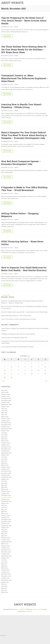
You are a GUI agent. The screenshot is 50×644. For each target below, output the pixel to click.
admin (16, 27)
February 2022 (6, 491)
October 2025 (5, 402)
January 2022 (5, 493)
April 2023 (4, 463)
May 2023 (4, 461)
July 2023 (4, 457)
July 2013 (4, 560)
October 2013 (5, 554)
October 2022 (5, 475)
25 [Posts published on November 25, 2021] (25, 374)
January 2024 (5, 445)
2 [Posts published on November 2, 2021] (11, 363)
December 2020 (6, 520)
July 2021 (4, 505)
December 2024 (6, 423)
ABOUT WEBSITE (12, 3)
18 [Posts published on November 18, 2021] (25, 370)
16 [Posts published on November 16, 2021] (11, 370)
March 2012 (5, 592)
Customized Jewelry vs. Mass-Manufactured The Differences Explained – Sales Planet (25, 78)
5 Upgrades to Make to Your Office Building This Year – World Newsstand (24, 189)
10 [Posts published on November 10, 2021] (18, 367)
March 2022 (5, 489)
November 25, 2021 (7, 56)
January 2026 (5, 396)
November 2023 (6, 449)
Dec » (47, 381)
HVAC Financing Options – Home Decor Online (22, 243)
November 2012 (6, 576)
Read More (7, 36)
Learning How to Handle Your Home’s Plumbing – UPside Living (21, 106)
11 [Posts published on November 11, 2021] (25, 367)
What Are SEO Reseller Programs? (23, 347)
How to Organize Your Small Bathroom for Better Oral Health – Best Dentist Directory (24, 269)
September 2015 (6, 542)
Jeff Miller (4, 334)
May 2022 (4, 485)
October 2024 (6, 427)
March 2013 (5, 568)
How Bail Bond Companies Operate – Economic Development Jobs (21, 163)
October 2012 (5, 578)
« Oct (3, 381)
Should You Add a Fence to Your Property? (22, 334)
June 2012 (4, 586)
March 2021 (5, 513)
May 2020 (4, 534)
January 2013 (5, 572)
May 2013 (4, 564)
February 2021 (6, 516)
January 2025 (5, 421)
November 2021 (6, 497)
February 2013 (6, 570)
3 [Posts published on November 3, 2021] (18, 363)
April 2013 (4, 566)
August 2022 (5, 479)
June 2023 (4, 459)
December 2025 (6, 398)
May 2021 (4, 509)
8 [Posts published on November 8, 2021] (5, 367)
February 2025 (6, 419)
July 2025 (4, 409)
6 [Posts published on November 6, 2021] (38, 363)
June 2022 (4, 483)
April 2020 (4, 536)
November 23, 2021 (7, 111)
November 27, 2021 (7, 27)
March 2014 (5, 544)
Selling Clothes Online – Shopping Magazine (20, 215)
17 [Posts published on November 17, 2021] (18, 370)
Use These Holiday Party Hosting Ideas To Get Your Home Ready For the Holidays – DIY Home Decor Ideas (24, 49)
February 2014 (6, 546)
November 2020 (6, 522)
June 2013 (4, 562)
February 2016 (6, 538)
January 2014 (5, 548)
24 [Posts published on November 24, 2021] (18, 374)
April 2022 (4, 487)
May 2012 (4, 588)
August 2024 (5, 431)
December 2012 (6, 574)
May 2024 (4, 437)
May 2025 (4, 413)
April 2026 (4, 390)
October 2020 (6, 524)
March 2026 (5, 392)
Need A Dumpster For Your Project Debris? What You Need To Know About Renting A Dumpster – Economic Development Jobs (24, 135)
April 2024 (4, 439)
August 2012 (5, 582)
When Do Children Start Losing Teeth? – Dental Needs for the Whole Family (24, 312)
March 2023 (5, 465)
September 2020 (6, 526)
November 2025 (6, 400)
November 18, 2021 (7, 167)
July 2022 (4, 481)
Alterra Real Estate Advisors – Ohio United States (16, 316)
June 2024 (4, 435)
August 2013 (5, 558)
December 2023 (6, 447)
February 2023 (6, 467)
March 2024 (5, 441)
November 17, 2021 (7, 274)
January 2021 (5, 518)
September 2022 (6, 477)
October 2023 (5, 451)
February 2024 (6, 443)
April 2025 (4, 415)
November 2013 (6, 552)
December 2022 (6, 471)
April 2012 (4, 590)
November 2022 (6, 473)
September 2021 (6, 501)
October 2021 (5, 499)
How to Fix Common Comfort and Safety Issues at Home (19, 319)
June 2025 (4, 411)
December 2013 (6, 550)
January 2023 (5, 469)
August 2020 (5, 528)
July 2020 (4, 530)
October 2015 (5, 540)
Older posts (6, 295)
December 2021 (6, 495)
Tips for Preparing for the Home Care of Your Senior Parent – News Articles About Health (24, 21)
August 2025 (5, 407)
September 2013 (6, 556)
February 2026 (6, 394)
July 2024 (4, 433)
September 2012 (6, 580)
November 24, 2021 (7, 84)
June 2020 (4, 532)
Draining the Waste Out (20, 338)
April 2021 (4, 511)
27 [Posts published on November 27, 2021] (38, 374)
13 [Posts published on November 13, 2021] (38, 367)
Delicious (3, 636)
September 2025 (6, 404)
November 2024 (6, 425)
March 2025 (5, 417)
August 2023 (5, 455)
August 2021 (5, 503)
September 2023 (6, 453)
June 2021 (4, 507)
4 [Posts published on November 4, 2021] (25, 363)
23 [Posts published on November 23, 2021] (11, 374)
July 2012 (4, 584)
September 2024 (6, 429)
